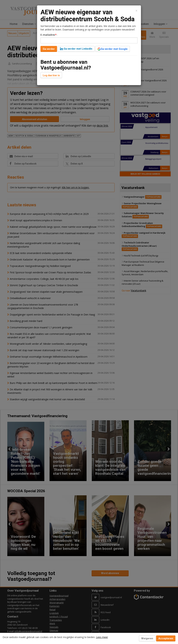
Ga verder (49, 49)
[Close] (136, 11)
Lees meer (102, 637)
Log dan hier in (51, 75)
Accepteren (166, 638)
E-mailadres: (49, 35)
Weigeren (147, 638)
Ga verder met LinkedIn (76, 49)
